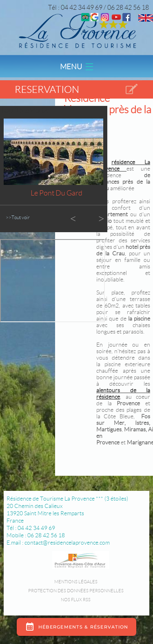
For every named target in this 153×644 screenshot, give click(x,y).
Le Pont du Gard (57, 193)
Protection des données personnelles (76, 591)
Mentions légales (76, 582)
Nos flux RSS (76, 600)
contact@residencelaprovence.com (67, 543)
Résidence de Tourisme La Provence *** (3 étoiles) (67, 499)
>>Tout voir (18, 217)
